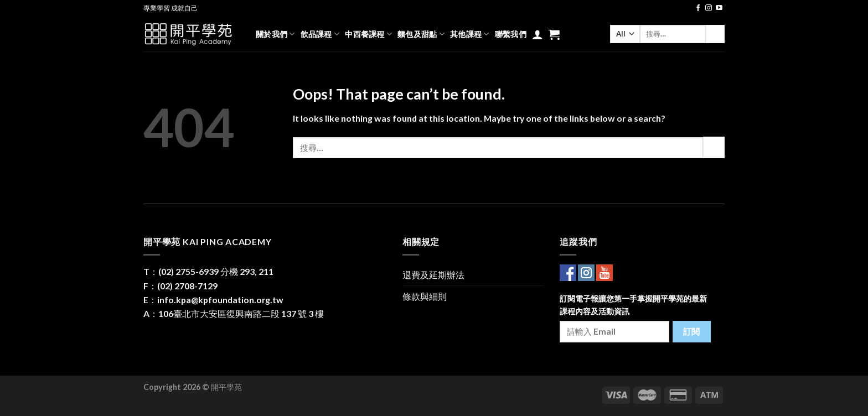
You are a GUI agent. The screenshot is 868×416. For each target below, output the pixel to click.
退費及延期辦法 (433, 275)
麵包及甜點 (421, 34)
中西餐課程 (368, 34)
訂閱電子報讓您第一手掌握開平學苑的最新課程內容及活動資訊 (633, 305)
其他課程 (470, 34)
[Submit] (715, 34)
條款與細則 (425, 296)
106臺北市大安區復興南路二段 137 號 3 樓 (241, 313)
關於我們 (275, 34)
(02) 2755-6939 (188, 271)
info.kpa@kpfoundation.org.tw (220, 300)
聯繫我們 (511, 34)
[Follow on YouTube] (719, 8)
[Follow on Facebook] (698, 8)
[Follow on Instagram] (709, 8)
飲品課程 (320, 34)
